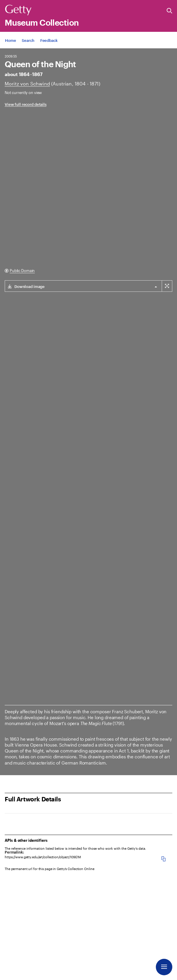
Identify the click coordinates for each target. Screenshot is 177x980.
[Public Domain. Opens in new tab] (20, 271)
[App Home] (10, 40)
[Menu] (164, 967)
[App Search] (28, 40)
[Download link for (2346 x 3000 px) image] (25, 286)
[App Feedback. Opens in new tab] (49, 40)
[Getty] (18, 10)
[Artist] (27, 84)
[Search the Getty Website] (170, 11)
